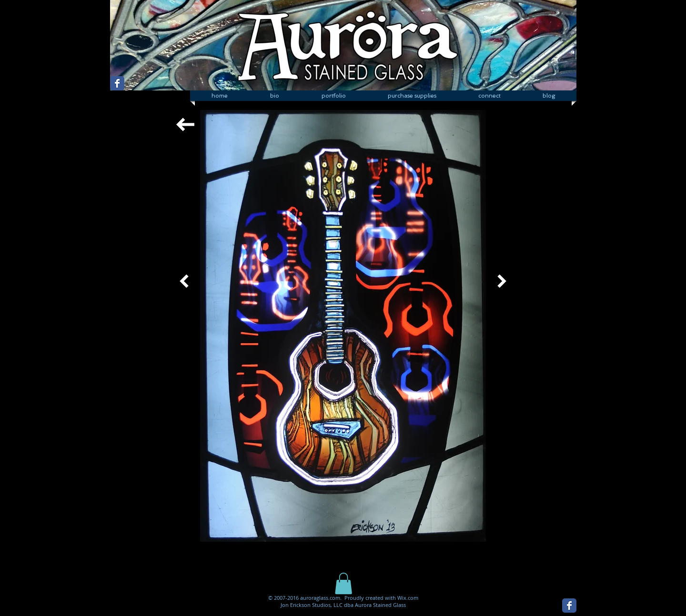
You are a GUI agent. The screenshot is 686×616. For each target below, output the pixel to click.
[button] (333, 96)
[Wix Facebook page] (117, 83)
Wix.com (408, 598)
